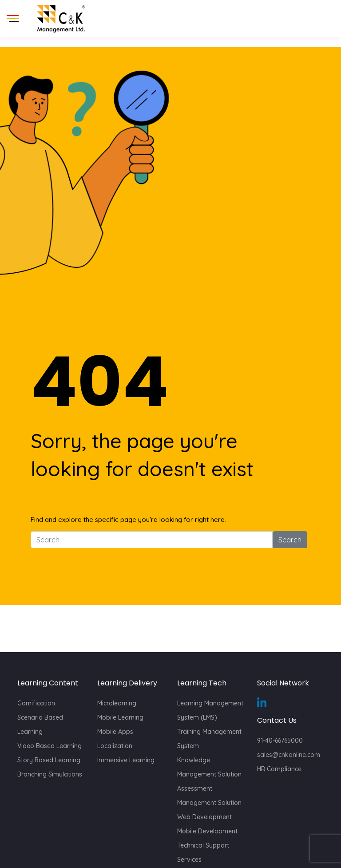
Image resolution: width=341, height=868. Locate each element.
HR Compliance (279, 769)
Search (290, 540)
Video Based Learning (50, 746)
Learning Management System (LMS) (210, 710)
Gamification (36, 703)
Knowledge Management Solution (209, 767)
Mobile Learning (120, 717)
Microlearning (117, 703)
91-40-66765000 (280, 741)
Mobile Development (207, 831)
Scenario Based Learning (40, 725)
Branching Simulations (50, 774)
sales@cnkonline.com (289, 755)
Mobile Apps (115, 732)
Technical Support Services (203, 852)
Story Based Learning (49, 760)
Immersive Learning (126, 760)
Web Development (204, 817)
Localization (115, 746)
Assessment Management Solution (209, 796)
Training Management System (209, 739)
